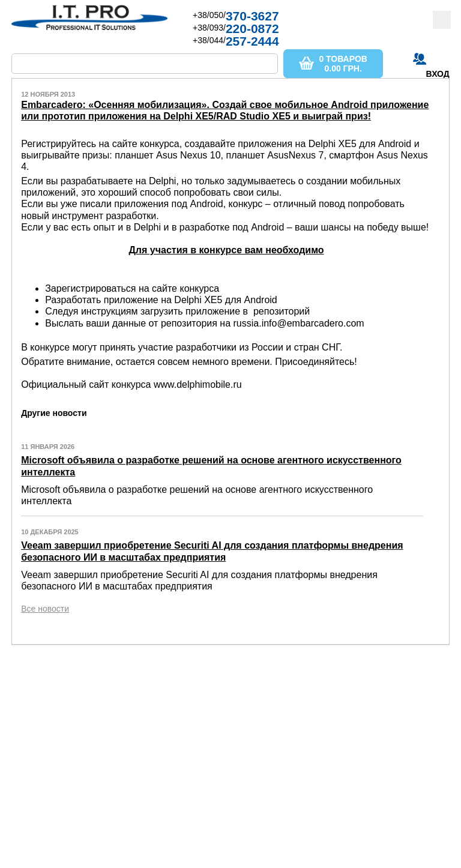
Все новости (45, 609)
